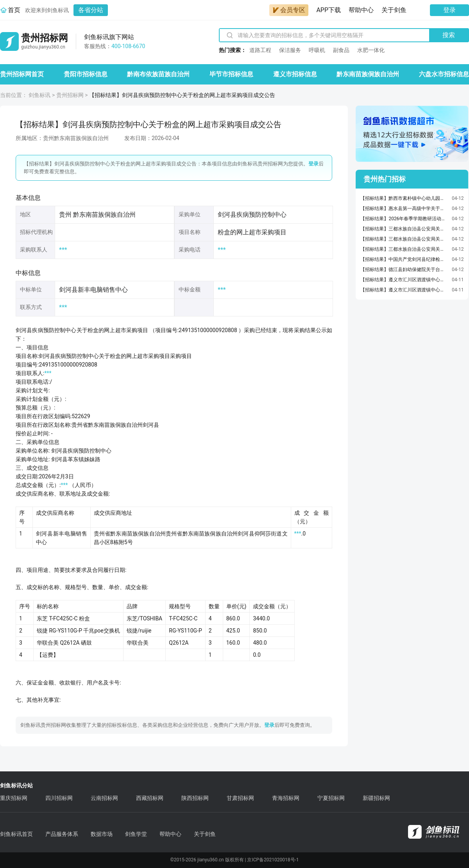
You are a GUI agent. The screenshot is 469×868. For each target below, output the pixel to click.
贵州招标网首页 (22, 74)
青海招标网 (286, 798)
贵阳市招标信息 (86, 74)
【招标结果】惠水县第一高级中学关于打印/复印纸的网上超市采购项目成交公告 (404, 208)
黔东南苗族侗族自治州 (368, 74)
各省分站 (91, 10)
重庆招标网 (14, 798)
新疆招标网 (376, 798)
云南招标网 (104, 798)
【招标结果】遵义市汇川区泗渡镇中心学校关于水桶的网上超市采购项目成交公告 (404, 280)
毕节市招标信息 (231, 74)
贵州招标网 (70, 95)
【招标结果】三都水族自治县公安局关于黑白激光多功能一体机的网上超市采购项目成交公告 (404, 239)
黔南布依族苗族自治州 (158, 74)
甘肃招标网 (240, 798)
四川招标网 (59, 798)
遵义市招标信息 (295, 74)
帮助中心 (361, 10)
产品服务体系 (62, 834)
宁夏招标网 (331, 798)
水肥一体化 (371, 50)
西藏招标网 (150, 798)
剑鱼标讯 (39, 95)
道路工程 (260, 50)
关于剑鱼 (394, 10)
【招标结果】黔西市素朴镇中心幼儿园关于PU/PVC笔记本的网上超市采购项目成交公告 (404, 198)
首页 (14, 10)
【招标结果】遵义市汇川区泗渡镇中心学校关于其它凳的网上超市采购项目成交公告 (404, 290)
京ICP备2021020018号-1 (273, 860)
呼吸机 (317, 50)
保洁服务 (290, 50)
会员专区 (289, 10)
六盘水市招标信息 (444, 74)
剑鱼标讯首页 (16, 834)
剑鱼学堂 (136, 834)
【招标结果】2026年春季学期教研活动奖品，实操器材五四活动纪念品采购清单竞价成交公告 (404, 219)
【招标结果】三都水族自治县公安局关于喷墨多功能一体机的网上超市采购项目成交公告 (404, 249)
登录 (449, 10)
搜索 (449, 35)
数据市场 (102, 834)
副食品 (341, 50)
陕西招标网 (195, 798)
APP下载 (328, 10)
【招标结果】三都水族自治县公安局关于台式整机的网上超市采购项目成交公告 (404, 229)
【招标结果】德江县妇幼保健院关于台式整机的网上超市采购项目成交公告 (404, 270)
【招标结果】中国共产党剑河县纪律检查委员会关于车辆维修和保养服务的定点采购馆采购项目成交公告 (404, 259)
